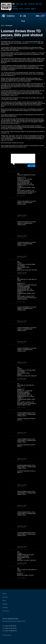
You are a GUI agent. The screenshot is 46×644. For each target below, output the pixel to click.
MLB (18, 4)
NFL (14, 4)
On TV (21, 9)
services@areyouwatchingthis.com (14, 621)
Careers (5, 604)
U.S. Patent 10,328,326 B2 (10, 631)
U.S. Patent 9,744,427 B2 (9, 628)
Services (5, 597)
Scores (15, 9)
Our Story (6, 611)
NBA (22, 4)
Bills (38, 16)
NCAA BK (31, 4)
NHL (26, 4)
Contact (5, 608)
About (33, 9)
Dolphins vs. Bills (22, 215)
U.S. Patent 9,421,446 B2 (9, 626)
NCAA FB (39, 4)
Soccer (15, 6)
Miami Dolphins (33, 43)
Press (4, 601)
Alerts (27, 9)
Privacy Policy (7, 635)
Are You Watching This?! (6, 7)
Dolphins (11, 16)
